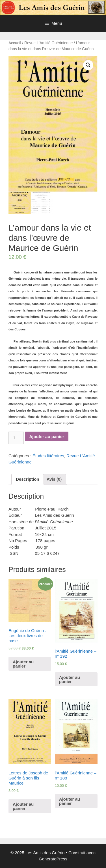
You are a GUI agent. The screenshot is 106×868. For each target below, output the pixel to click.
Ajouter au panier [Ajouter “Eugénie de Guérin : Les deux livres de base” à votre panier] (23, 664)
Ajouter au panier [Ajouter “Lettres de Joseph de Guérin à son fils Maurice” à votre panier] (23, 806)
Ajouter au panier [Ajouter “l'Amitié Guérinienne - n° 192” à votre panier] (70, 679)
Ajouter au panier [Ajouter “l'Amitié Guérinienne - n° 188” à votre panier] (70, 801)
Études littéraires (48, 456)
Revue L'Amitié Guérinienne (48, 43)
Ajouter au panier (46, 437)
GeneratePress (53, 859)
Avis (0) (54, 479)
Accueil (15, 43)
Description (28, 479)
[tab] (28, 480)
